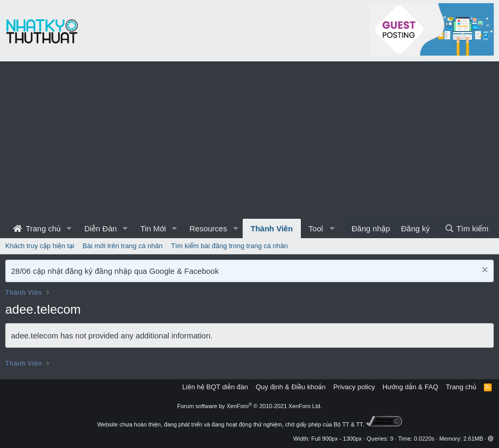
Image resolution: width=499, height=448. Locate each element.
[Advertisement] (249, 140)
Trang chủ (37, 228)
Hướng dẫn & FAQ (410, 387)
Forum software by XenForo (249, 406)
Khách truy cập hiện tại (40, 246)
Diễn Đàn (101, 228)
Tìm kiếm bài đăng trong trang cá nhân (229, 246)
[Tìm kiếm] (467, 228)
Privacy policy (354, 387)
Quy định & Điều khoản (291, 387)
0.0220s (424, 439)
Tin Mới (153, 228)
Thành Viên (272, 228)
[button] (69, 228)
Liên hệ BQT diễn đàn (215, 387)
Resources (208, 228)
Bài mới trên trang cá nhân (123, 246)
